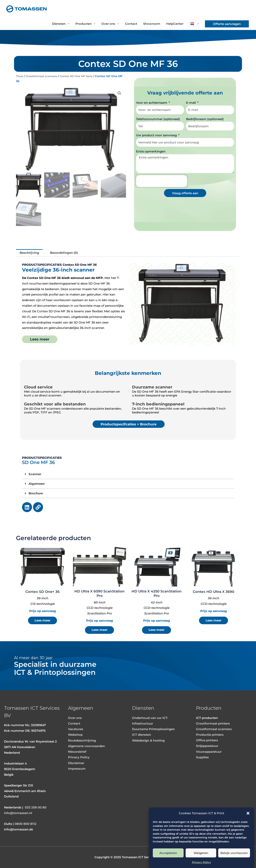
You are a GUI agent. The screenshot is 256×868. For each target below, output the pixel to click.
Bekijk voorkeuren (234, 853)
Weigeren (201, 853)
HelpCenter (175, 24)
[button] (248, 813)
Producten (83, 24)
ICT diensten (141, 735)
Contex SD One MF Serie (81, 76)
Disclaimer (76, 763)
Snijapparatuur (207, 746)
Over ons (108, 24)
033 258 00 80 (36, 808)
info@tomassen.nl (18, 813)
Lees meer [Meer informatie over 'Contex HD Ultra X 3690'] (213, 621)
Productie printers (210, 735)
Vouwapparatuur (209, 751)
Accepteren (168, 853)
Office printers (207, 740)
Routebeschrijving (82, 740)
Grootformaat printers (213, 724)
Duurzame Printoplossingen (153, 729)
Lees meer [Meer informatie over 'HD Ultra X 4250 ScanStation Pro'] (156, 630)
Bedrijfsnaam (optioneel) (205, 119)
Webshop (75, 735)
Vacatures (76, 729)
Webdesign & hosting (148, 740)
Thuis (20, 76)
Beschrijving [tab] (29, 253)
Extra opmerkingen (151, 151)
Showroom (152, 24)
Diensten (59, 24)
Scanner (35, 474)
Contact (131, 24)
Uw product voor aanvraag (157, 135)
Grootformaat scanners (43, 76)
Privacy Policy (201, 862)
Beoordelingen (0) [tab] (64, 253)
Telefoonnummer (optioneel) (158, 119)
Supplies (202, 757)
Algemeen (37, 484)
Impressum (77, 768)
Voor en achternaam (152, 103)
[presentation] (162, 181)
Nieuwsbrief (77, 751)
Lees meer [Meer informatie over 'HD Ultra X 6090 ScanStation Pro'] (99, 630)
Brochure (36, 493)
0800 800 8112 (25, 824)
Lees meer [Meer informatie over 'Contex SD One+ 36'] (42, 621)
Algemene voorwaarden (86, 746)
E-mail (191, 103)
